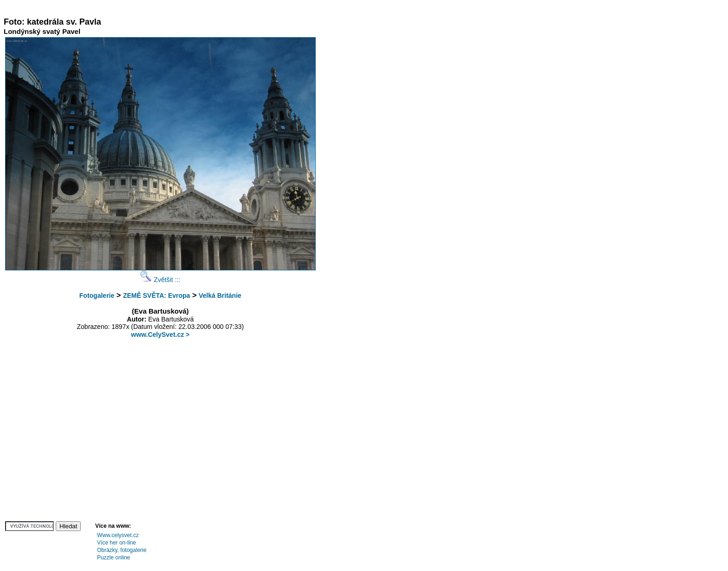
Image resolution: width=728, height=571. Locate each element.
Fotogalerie (97, 295)
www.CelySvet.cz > (160, 335)
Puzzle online (114, 558)
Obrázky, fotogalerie (122, 550)
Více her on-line (117, 543)
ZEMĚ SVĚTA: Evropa (156, 295)
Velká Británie (220, 295)
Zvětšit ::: (160, 280)
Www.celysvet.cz (118, 535)
